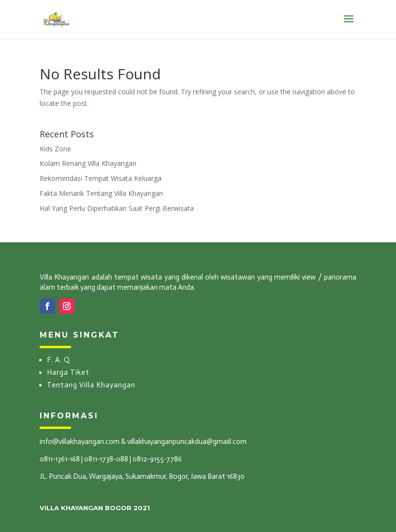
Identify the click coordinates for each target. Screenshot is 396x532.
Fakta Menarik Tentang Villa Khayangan (101, 193)
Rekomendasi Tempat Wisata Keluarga (101, 178)
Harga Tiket (68, 372)
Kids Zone (55, 149)
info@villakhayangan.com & (83, 442)
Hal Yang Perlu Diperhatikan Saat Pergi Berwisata (117, 208)
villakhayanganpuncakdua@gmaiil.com (187, 442)
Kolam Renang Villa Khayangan (88, 163)
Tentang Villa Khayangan (91, 385)
